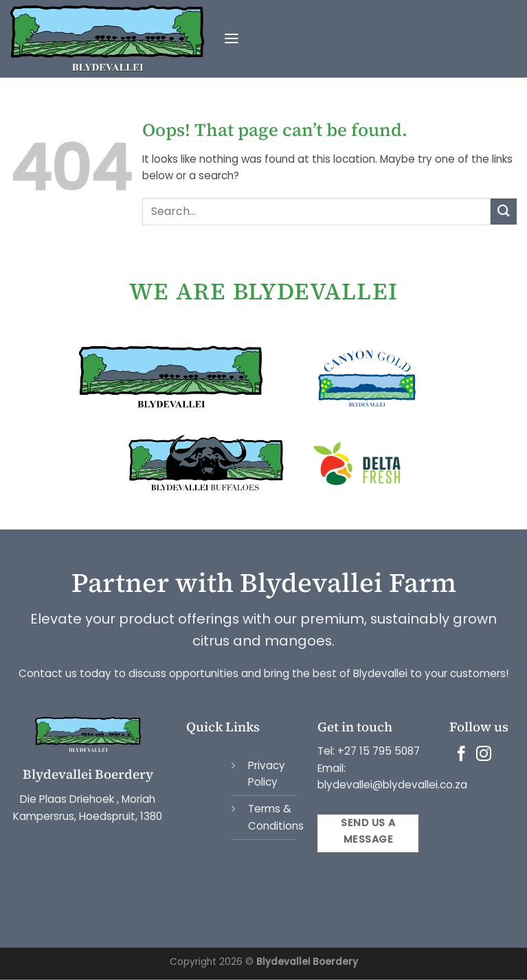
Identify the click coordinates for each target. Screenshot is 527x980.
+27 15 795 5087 (379, 751)
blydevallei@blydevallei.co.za (392, 785)
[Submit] (504, 211)
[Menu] (231, 39)
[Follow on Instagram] (484, 755)
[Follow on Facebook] (461, 755)
